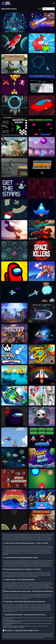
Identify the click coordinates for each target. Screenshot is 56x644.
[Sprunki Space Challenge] (42, 416)
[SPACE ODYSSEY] (14, 499)
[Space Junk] (14, 168)
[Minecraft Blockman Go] (42, 499)
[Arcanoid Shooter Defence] (42, 437)
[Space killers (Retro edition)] (42, 251)
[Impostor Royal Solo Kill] (42, 43)
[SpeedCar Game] (14, 209)
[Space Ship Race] (14, 230)
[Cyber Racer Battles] (14, 396)
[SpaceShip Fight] (42, 333)
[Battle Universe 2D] (14, 292)
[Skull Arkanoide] (14, 354)
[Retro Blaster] (14, 85)
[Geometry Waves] (14, 126)
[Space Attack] (42, 520)
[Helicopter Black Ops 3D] (14, 147)
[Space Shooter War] (42, 209)
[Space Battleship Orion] (42, 168)
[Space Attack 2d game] (14, 43)
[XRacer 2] (14, 105)
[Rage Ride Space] (42, 292)
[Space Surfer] (42, 313)
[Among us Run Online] (14, 416)
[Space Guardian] (14, 479)
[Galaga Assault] (42, 271)
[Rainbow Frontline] (42, 375)
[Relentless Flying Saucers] (14, 458)
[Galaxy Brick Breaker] (42, 458)
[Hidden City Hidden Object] (14, 64)
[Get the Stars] (14, 188)
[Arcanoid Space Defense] (42, 126)
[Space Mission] (42, 354)
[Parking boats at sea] (14, 375)
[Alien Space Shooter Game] (42, 479)
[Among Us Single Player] (14, 271)
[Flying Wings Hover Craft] (42, 230)
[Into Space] (42, 396)
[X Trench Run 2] (42, 85)
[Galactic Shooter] (14, 313)
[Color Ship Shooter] (14, 520)
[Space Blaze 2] (42, 22)
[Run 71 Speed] (42, 105)
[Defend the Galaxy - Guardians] (14, 333)
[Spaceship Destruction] (14, 251)
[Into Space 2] (14, 437)
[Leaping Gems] (42, 147)
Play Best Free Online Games (6, 3)
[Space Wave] (42, 188)
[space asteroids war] (42, 64)
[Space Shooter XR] (14, 22)
